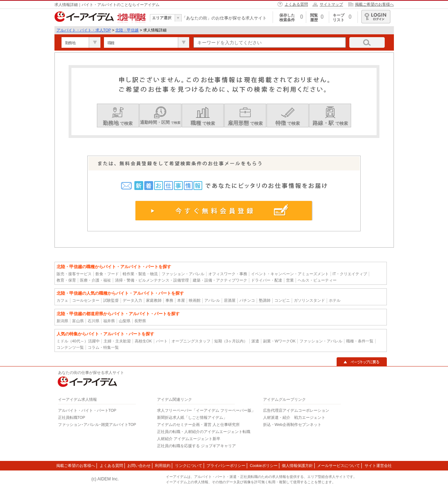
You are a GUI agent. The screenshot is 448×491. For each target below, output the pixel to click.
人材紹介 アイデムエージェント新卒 (189, 439)
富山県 (78, 321)
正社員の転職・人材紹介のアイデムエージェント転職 (204, 432)
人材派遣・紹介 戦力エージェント (294, 417)
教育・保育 (66, 280)
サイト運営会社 (378, 466)
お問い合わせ (139, 466)
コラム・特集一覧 (103, 347)
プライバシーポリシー (226, 466)
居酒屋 (230, 300)
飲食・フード (107, 274)
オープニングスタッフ (191, 341)
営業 (290, 280)
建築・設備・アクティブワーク (220, 280)
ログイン (376, 17)
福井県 (109, 321)
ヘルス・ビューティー (317, 280)
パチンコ (247, 300)
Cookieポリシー (263, 466)
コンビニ (282, 300)
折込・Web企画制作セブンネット (292, 424)
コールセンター (86, 300)
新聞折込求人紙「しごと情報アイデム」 (192, 417)
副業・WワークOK (279, 341)
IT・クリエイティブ (350, 274)
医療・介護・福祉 (95, 280)
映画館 (195, 300)
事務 (169, 300)
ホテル (335, 300)
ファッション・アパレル (183, 274)
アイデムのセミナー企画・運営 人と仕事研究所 (198, 424)
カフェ (62, 300)
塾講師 (265, 300)
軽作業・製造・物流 (140, 274)
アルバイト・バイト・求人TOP (84, 30)
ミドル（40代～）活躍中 (78, 341)
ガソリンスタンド (309, 300)
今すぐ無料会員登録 (224, 210)
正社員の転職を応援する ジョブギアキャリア (196, 446)
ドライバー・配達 (267, 280)
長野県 (140, 321)
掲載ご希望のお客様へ (374, 4)
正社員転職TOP (72, 417)
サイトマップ (331, 4)
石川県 (94, 321)
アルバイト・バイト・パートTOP (87, 410)
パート (162, 341)
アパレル (212, 300)
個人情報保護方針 (297, 466)
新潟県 (62, 321)
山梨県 (125, 321)
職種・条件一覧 (360, 341)
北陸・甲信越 (127, 30)
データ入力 (132, 300)
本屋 (181, 300)
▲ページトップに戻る (362, 362)
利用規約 (163, 466)
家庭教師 (154, 300)
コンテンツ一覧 (70, 347)
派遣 (255, 341)
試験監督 (111, 300)
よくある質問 (296, 4)
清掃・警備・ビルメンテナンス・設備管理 (152, 280)
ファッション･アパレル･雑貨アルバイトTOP (97, 424)
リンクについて (189, 466)
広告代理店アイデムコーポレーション (296, 410)
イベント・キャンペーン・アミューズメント (290, 274)
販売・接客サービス (74, 274)
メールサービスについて (339, 466)
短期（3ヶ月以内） (231, 341)
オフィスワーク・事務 (228, 274)
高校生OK (143, 341)
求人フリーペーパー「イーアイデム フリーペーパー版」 (206, 410)
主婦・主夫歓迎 (117, 341)
